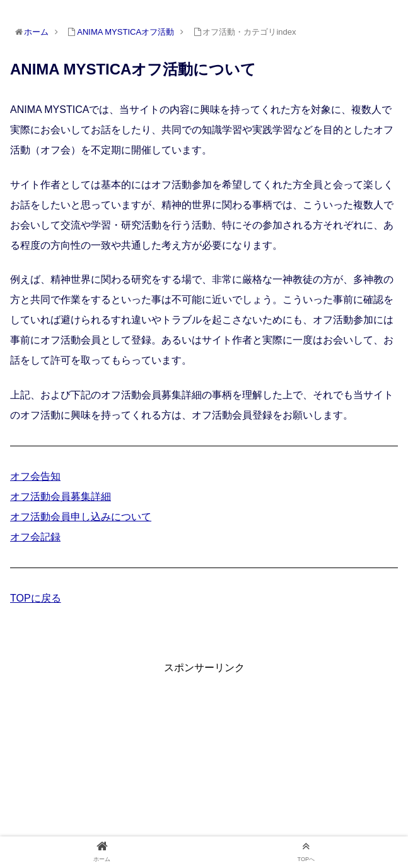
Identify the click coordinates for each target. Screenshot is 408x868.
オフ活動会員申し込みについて (81, 517)
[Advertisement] (204, 765)
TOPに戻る (36, 598)
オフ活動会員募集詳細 (61, 496)
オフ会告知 (35, 476)
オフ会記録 (35, 537)
